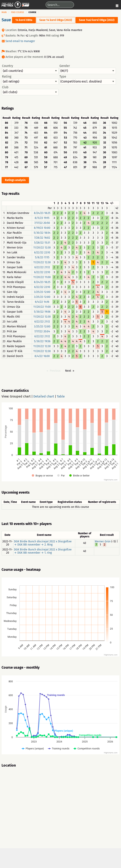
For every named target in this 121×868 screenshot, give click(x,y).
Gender (88, 69)
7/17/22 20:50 (42, 223)
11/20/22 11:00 (42, 277)
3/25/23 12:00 (42, 292)
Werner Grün (103, 541)
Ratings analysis (15, 180)
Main (4, 12)
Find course (18, 12)
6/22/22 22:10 (42, 253)
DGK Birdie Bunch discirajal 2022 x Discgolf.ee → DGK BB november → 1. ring (43, 551)
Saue (6, 20)
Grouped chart (20, 396)
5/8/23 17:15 (42, 257)
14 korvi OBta (24, 20)
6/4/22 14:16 (42, 302)
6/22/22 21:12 (42, 267)
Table (61, 396)
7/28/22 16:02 (42, 238)
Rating (30, 80)
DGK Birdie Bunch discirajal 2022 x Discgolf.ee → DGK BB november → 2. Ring (43, 543)
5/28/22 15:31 (42, 243)
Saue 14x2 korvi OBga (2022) (97, 20)
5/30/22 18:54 (42, 233)
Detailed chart (44, 396)
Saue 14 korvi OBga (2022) (56, 20)
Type (88, 80)
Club (30, 90)
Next (68, 371)
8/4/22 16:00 (42, 356)
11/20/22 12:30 (42, 248)
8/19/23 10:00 (42, 228)
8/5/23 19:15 (42, 218)
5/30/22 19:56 (42, 312)
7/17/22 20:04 (42, 331)
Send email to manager (20, 41)
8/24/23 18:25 (42, 213)
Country (30, 69)
